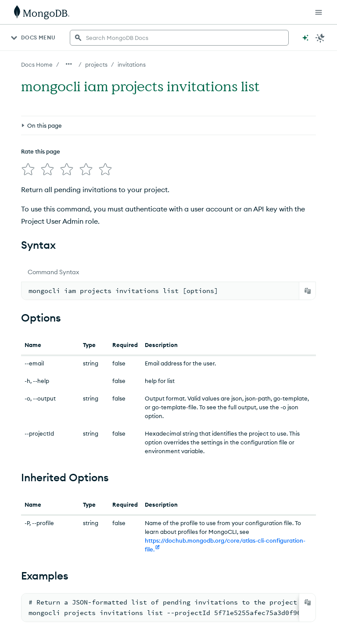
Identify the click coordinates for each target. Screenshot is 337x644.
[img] (28, 169)
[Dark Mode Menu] (320, 38)
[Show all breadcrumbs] (69, 64)
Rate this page (41, 151)
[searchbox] (179, 38)
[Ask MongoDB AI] (305, 38)
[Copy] (308, 291)
